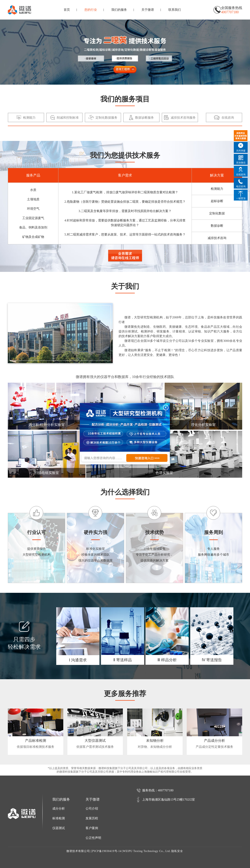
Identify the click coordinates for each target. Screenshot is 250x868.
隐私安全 (177, 851)
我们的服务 (119, 10)
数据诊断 (217, 226)
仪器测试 (59, 828)
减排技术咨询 (217, 238)
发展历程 (92, 818)
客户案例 (92, 828)
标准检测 (59, 818)
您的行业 (91, 10)
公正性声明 (93, 838)
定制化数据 (217, 213)
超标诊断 (217, 201)
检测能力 (217, 189)
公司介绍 (92, 808)
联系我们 (175, 10)
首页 (67, 10)
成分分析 (59, 808)
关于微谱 (148, 10)
